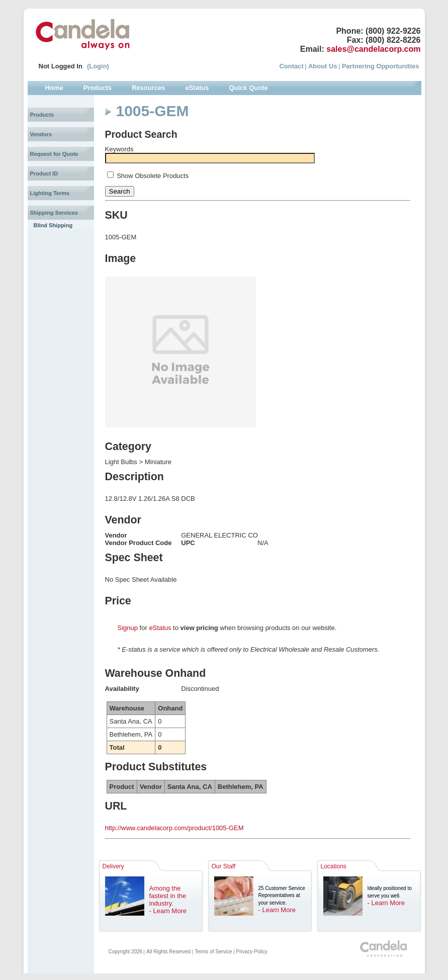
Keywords (119, 149)
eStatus (160, 628)
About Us (323, 66)
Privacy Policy (252, 952)
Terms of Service (213, 952)
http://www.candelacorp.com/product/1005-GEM (174, 828)
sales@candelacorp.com (373, 49)
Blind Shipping (53, 225)
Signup (128, 628)
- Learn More (168, 911)
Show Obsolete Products (153, 176)
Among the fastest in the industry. (168, 896)
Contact (291, 66)
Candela (83, 34)
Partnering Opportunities (381, 66)
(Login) (98, 66)
